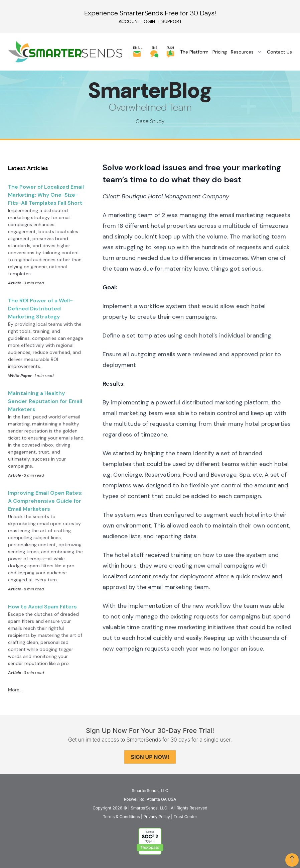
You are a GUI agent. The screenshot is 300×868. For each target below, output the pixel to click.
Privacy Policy (157, 817)
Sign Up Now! (150, 757)
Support (172, 21)
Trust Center (185, 817)
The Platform (194, 52)
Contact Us (279, 52)
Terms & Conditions (121, 817)
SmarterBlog (150, 90)
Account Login (137, 21)
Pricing (220, 52)
